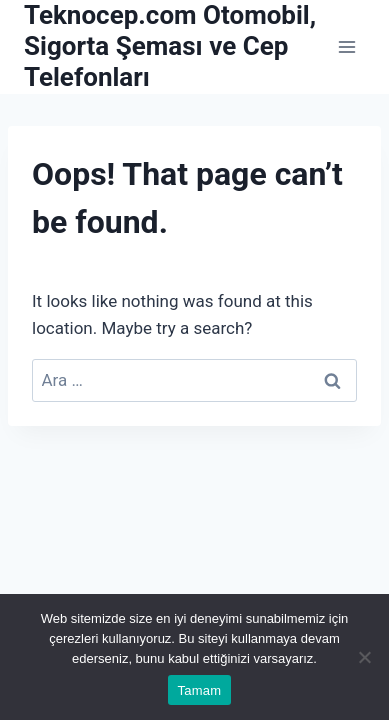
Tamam (200, 690)
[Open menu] (346, 46)
